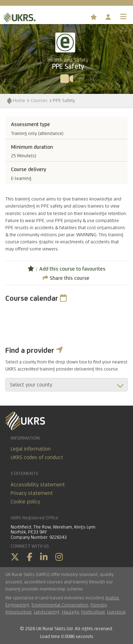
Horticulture (93, 612)
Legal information (31, 449)
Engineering (17, 605)
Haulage (70, 612)
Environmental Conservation (60, 605)
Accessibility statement (38, 484)
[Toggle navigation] (123, 17)
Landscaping (47, 612)
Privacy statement (32, 493)
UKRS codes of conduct (37, 457)
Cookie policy (25, 501)
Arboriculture (18, 612)
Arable (112, 598)
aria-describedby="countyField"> (66, 385)
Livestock (116, 612)
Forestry (99, 605)
